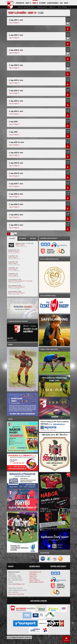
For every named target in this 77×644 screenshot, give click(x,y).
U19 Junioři (29, 281)
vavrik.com (28, 637)
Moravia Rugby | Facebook (36, 582)
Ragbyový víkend (42, 7)
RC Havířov (42, 3)
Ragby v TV (52, 7)
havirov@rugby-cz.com (18, 584)
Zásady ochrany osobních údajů (16, 594)
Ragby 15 (35, 3)
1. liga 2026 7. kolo (13, 256)
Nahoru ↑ (66, 639)
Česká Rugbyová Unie (35, 572)
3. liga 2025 (13, 122)
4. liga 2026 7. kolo (13, 274)
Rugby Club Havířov (18, 637)
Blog (61, 3)
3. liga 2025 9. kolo (16, 153)
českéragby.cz (33, 574)
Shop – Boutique (63, 7)
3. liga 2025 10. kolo (16, 142)
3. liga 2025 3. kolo (16, 91)
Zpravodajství (20, 3)
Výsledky (12, 239)
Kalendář (23, 239)
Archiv (66, 3)
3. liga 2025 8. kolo (16, 163)
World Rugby (33, 578)
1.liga (10, 257)
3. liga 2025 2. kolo (16, 101)
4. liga (10, 275)
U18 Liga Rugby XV (20, 281)
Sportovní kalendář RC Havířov (26, 7)
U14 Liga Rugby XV (20, 293)
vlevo (17, 7)
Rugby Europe (33, 576)
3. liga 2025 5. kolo (16, 65)
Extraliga (10, 251)
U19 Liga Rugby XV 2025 (15, 280)
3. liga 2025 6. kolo (16, 50)
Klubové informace (53, 3)
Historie (33, 239)
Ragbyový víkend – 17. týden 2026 (25, 243)
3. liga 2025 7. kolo (16, 20)
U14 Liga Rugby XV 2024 (15, 291)
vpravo (69, 7)
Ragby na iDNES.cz (35, 580)
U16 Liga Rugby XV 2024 (15, 286)
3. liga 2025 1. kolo (16, 111)
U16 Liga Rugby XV (20, 287)
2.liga (10, 263)
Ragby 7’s (28, 3)
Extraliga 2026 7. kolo (14, 250)
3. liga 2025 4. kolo (16, 80)
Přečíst (68, 29)
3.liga (10, 23)
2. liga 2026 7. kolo (13, 262)
